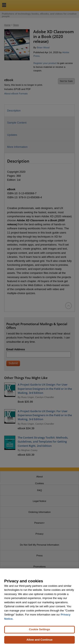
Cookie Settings (39, 631)
